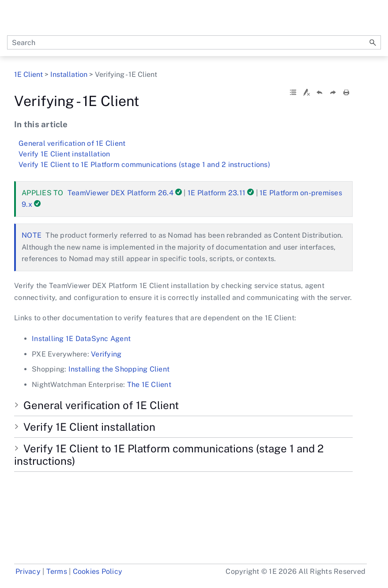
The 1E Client (149, 385)
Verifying (106, 354)
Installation (69, 74)
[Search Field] (194, 42)
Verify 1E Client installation (64, 154)
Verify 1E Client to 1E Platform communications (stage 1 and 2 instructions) (144, 165)
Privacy (28, 571)
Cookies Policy (98, 571)
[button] (373, 42)
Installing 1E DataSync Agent (81, 339)
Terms (57, 571)
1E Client (29, 74)
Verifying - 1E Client (183, 137)
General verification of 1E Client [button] (98, 405)
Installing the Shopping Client (119, 369)
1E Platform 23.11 (217, 193)
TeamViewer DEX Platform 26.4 (121, 193)
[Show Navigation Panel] (376, 18)
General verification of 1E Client (72, 143)
